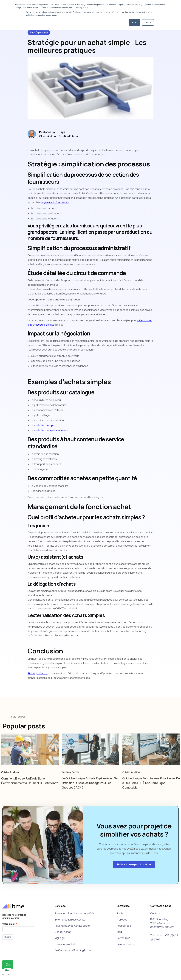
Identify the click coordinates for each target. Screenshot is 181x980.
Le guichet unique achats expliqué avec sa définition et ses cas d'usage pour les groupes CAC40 (89, 786)
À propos (122, 920)
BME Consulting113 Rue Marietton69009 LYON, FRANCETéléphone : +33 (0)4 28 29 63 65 (164, 929)
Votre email (9, 924)
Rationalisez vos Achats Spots (72, 926)
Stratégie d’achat (38, 673)
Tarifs (120, 913)
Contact (155, 913)
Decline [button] (148, 22)
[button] (134, 864)
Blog (119, 932)
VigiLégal (60, 938)
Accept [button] (135, 22)
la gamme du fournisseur (55, 202)
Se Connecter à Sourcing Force (73, 950)
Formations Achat (65, 944)
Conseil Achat (63, 932)
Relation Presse (126, 944)
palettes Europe (45, 425)
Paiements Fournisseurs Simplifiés (75, 913)
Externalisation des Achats (70, 920)
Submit (8, 937)
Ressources (124, 926)
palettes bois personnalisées (52, 430)
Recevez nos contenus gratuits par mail (14, 916)
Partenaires (123, 938)
